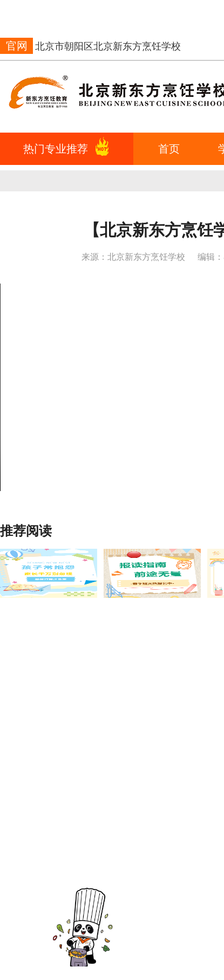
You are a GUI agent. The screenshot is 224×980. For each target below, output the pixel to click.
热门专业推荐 (56, 149)
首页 (169, 149)
